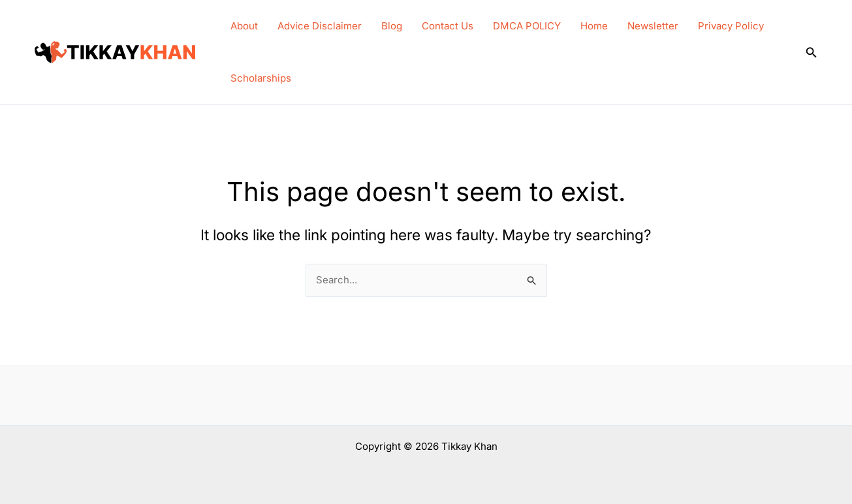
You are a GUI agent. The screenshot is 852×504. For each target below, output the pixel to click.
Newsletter (653, 26)
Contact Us (448, 26)
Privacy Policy (731, 26)
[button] (812, 53)
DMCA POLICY (527, 26)
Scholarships (261, 78)
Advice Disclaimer (320, 26)
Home (594, 26)
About (244, 26)
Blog (392, 26)
